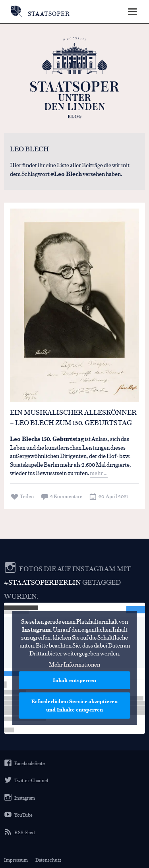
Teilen (27, 496)
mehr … (99, 473)
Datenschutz (48, 860)
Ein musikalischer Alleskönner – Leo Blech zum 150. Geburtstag (73, 417)
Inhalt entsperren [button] (74, 680)
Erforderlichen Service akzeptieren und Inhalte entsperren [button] (74, 706)
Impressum (16, 860)
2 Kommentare (66, 496)
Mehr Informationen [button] (74, 665)
